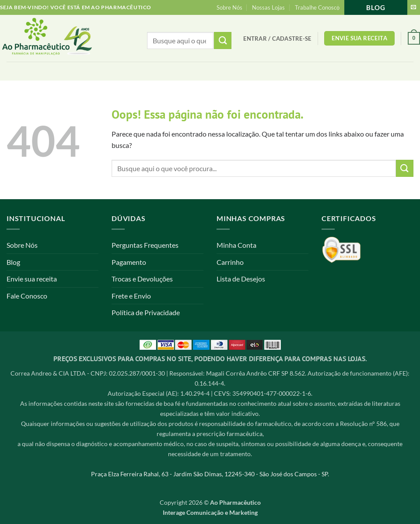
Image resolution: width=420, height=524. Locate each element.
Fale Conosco (27, 296)
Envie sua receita (32, 279)
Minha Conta (236, 245)
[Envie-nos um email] (413, 7)
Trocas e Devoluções (142, 279)
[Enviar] (405, 168)
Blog (376, 7)
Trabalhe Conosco (317, 7)
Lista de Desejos (241, 279)
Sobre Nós (229, 7)
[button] (277, 39)
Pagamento (129, 262)
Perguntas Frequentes (145, 245)
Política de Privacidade (146, 312)
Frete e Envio (131, 296)
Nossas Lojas (268, 7)
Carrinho (230, 262)
